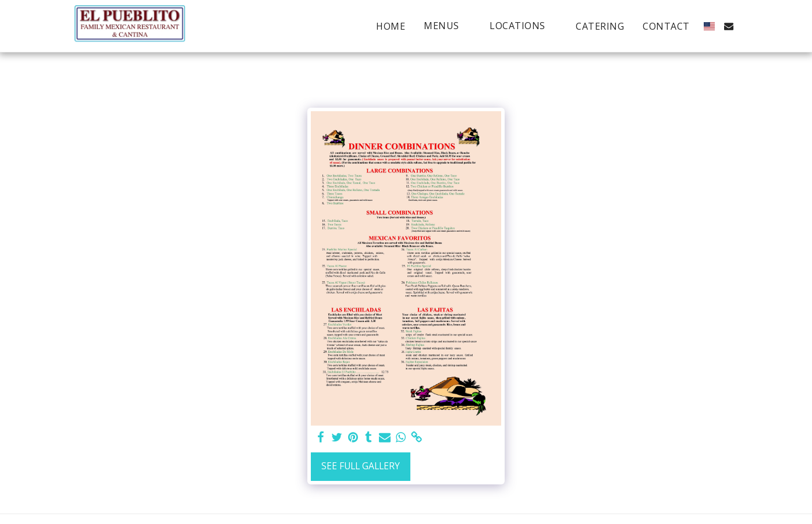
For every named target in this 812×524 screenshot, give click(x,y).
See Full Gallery (361, 466)
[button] (447, 26)
